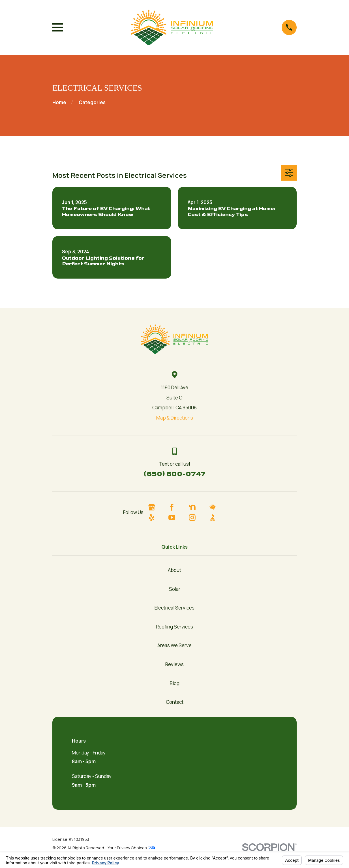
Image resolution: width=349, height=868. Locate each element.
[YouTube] (177, 518)
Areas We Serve (175, 645)
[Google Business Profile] (157, 507)
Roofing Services (175, 627)
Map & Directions (175, 418)
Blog (175, 683)
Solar (175, 589)
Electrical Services (175, 608)
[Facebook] (177, 507)
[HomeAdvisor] (218, 507)
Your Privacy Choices (131, 848)
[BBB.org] (218, 518)
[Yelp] (157, 518)
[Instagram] (197, 518)
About (175, 570)
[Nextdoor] (197, 507)
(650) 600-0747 (175, 474)
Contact (175, 702)
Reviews (175, 664)
